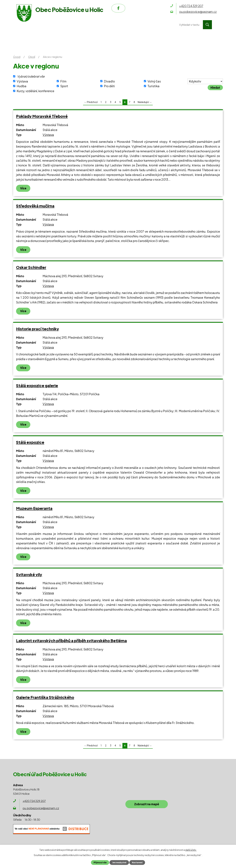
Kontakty (155, 25)
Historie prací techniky (38, 329)
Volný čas (154, 81)
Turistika (153, 86)
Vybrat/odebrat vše (31, 76)
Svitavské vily (29, 574)
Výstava (22, 81)
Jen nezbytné (119, 862)
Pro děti (109, 86)
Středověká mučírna (35, 206)
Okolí (125, 25)
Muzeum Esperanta (34, 508)
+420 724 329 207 (34, 801)
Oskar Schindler (31, 267)
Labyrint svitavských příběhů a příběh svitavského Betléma (71, 641)
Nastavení (138, 862)
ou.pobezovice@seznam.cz (41, 808)
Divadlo (109, 81)
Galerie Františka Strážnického (45, 697)
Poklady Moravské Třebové (42, 116)
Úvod (33, 25)
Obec (98, 25)
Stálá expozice (30, 442)
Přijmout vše (99, 862)
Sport (64, 86)
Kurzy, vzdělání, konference (35, 91)
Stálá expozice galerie (37, 385)
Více (23, 188)
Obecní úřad (66, 25)
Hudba (22, 86)
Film (63, 81)
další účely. (191, 850)
